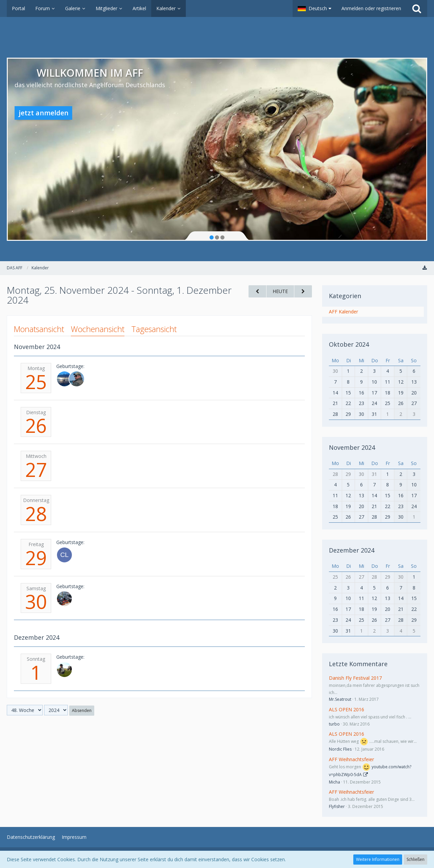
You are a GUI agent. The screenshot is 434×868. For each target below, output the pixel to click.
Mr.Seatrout (340, 699)
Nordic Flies (340, 749)
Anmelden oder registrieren (371, 8)
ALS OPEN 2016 (347, 709)
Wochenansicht (98, 329)
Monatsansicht (39, 329)
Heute (280, 291)
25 (36, 382)
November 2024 (352, 447)
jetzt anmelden (44, 113)
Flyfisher (337, 806)
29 (36, 558)
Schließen (416, 859)
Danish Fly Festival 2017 (355, 678)
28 (36, 514)
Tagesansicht (154, 329)
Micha (334, 782)
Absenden (82, 710)
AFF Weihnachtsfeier (351, 759)
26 (36, 425)
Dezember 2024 (352, 550)
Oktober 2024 (349, 344)
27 (36, 469)
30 (36, 601)
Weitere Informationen (378, 859)
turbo (334, 724)
